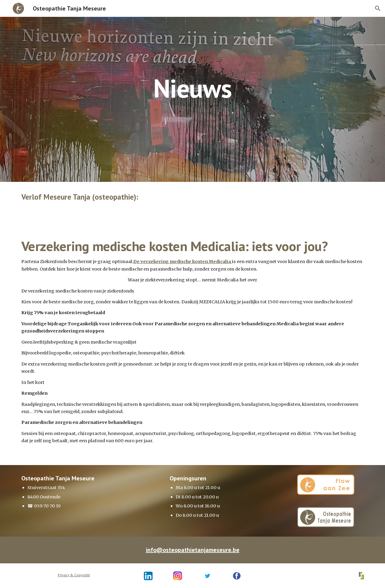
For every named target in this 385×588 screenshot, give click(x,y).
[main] (192, 70)
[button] (378, 8)
